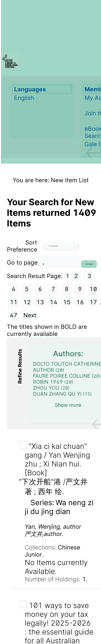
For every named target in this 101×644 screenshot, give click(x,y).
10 (93, 289)
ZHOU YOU (46, 388)
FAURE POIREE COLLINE (62, 376)
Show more (68, 405)
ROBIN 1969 (48, 382)
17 (93, 302)
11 (14, 302)
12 (27, 302)
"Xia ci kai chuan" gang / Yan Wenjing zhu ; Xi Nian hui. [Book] (57, 459)
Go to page (23, 262)
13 (40, 302)
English (24, 98)
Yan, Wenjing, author (53, 527)
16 (80, 302)
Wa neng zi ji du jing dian (59, 507)
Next (30, 315)
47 (14, 315)
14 (53, 302)
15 (67, 302)
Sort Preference (22, 246)
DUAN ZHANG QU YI (57, 394)
